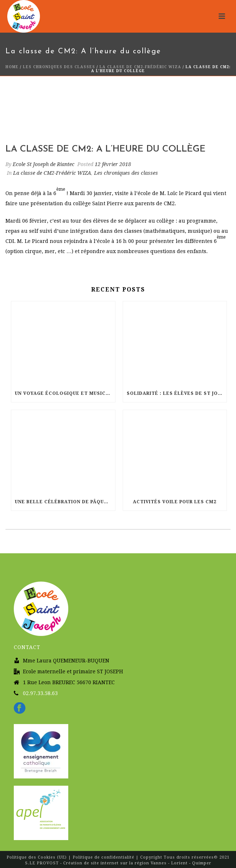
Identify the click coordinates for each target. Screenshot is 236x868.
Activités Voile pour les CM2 (175, 502)
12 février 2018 (113, 164)
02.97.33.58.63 (40, 693)
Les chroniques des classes (59, 67)
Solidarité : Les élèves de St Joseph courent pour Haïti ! (177, 393)
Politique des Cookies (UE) (37, 857)
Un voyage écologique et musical (64, 393)
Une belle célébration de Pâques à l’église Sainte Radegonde (65, 502)
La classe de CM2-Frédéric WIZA (140, 67)
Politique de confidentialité (103, 857)
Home (12, 67)
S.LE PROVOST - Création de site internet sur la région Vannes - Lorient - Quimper (118, 863)
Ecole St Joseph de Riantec (44, 164)
